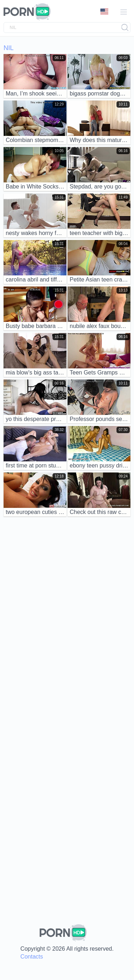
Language (104, 11)
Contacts (32, 957)
